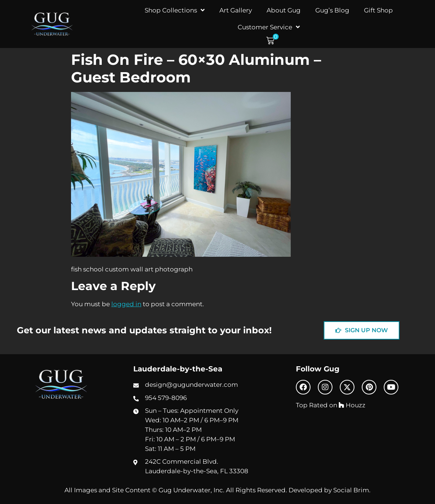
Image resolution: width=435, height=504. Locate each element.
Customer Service (269, 27)
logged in (126, 304)
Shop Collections (175, 10)
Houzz (352, 405)
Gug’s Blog (332, 10)
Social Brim (351, 490)
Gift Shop (378, 10)
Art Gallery (236, 10)
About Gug (284, 10)
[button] (272, 41)
